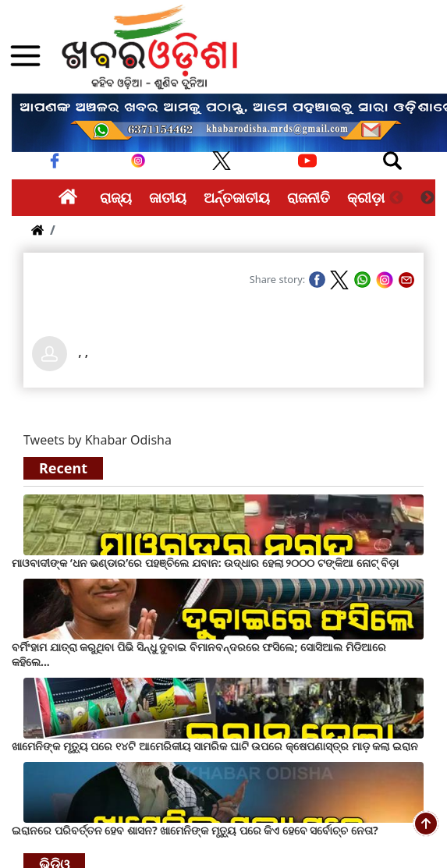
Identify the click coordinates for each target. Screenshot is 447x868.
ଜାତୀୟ (168, 197)
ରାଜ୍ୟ (116, 197)
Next (427, 198)
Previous (396, 198)
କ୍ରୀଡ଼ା (366, 197)
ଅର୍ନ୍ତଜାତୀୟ (237, 197)
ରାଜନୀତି (309, 197)
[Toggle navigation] (392, 161)
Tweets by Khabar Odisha (98, 440)
